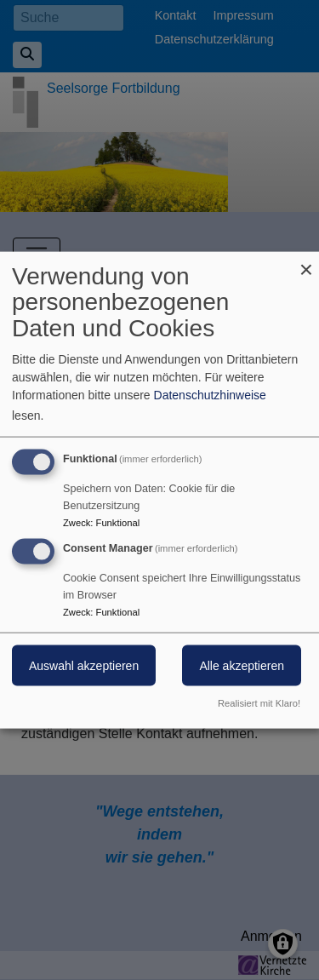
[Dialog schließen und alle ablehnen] (306, 262)
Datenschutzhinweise (210, 394)
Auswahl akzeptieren (84, 666)
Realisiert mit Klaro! (259, 703)
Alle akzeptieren (242, 666)
